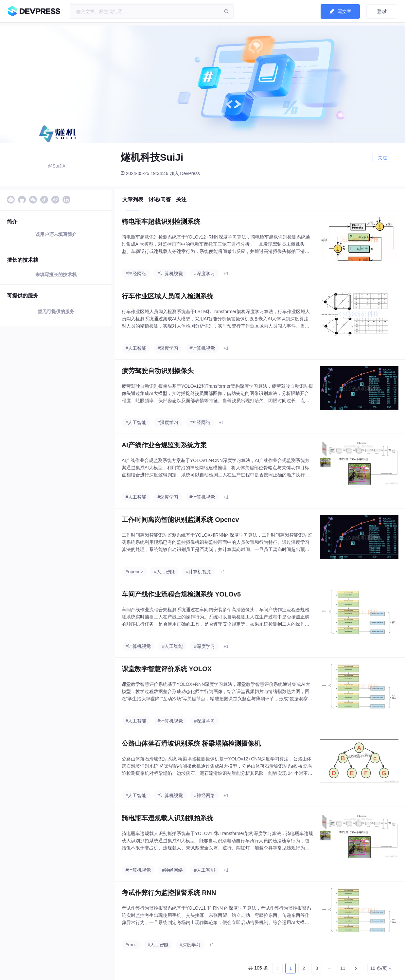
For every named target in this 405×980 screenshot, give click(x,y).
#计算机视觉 (170, 274)
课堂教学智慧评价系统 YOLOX (167, 669)
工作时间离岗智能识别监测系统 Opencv (180, 520)
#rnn (130, 945)
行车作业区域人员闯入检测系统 (167, 296)
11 (343, 968)
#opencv (134, 572)
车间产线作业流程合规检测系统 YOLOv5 (181, 594)
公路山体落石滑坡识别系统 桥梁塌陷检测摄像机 (191, 743)
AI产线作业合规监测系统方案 (164, 445)
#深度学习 (204, 274)
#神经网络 (136, 274)
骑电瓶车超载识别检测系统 (161, 222)
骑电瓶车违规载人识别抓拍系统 (167, 818)
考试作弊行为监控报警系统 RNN (169, 893)
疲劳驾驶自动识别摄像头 (158, 371)
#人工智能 (136, 348)
